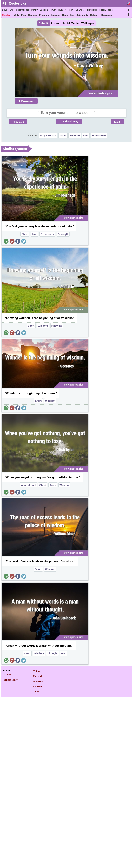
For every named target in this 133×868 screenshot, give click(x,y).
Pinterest (38, 686)
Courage (33, 15)
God (72, 15)
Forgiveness (106, 10)
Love (5, 10)
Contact (8, 675)
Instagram (38, 681)
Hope (65, 15)
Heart (71, 10)
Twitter (37, 671)
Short (63, 135)
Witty (16, 15)
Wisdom (44, 10)
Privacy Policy (11, 680)
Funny (34, 10)
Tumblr (37, 691)
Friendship (92, 10)
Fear (24, 15)
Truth (53, 10)
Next (117, 122)
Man (64, 653)
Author (55, 23)
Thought (52, 653)
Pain (86, 135)
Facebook (38, 676)
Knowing (57, 326)
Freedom (44, 15)
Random (7, 15)
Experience (99, 135)
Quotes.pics (18, 3)
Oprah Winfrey (69, 121)
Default (43, 23)
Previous (18, 122)
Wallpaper (88, 23)
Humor (62, 10)
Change (80, 10)
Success (56, 15)
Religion (94, 15)
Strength (63, 234)
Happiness (107, 15)
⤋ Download (26, 101)
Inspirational (22, 10)
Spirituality (82, 15)
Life (11, 10)
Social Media (71, 23)
